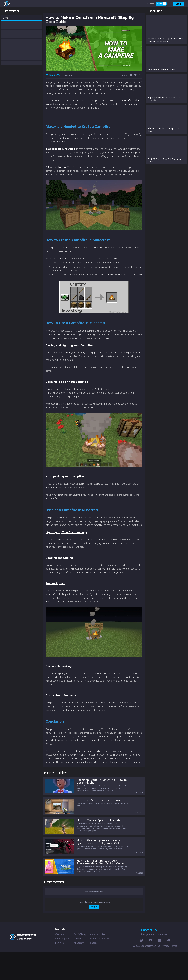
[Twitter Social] (142, 969)
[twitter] (135, 89)
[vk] (140, 89)
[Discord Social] (160, 969)
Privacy (165, 974)
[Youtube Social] (151, 969)
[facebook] (131, 89)
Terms (174, 974)
